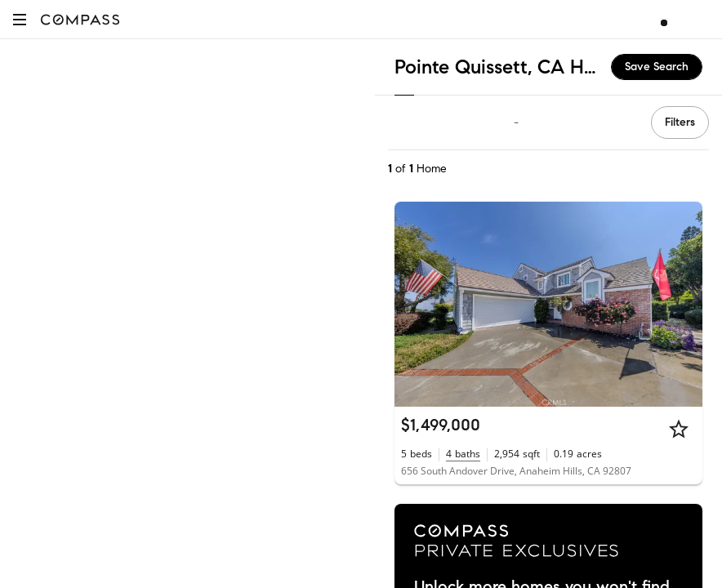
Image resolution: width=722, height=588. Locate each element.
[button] (20, 19)
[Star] (679, 429)
